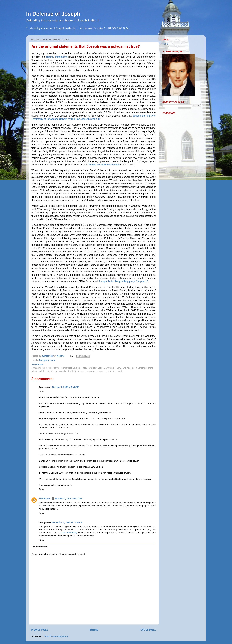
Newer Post (40, 630)
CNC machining (69, 533)
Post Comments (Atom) (57, 636)
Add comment (40, 547)
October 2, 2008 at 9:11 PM (69, 499)
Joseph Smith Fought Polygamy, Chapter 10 (123, 281)
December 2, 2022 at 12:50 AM (67, 522)
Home (94, 630)
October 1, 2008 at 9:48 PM (65, 387)
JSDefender (45, 499)
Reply (41, 489)
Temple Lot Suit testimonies (104, 165)
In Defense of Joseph (53, 14)
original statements (57, 57)
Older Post (148, 630)
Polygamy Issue (47, 360)
